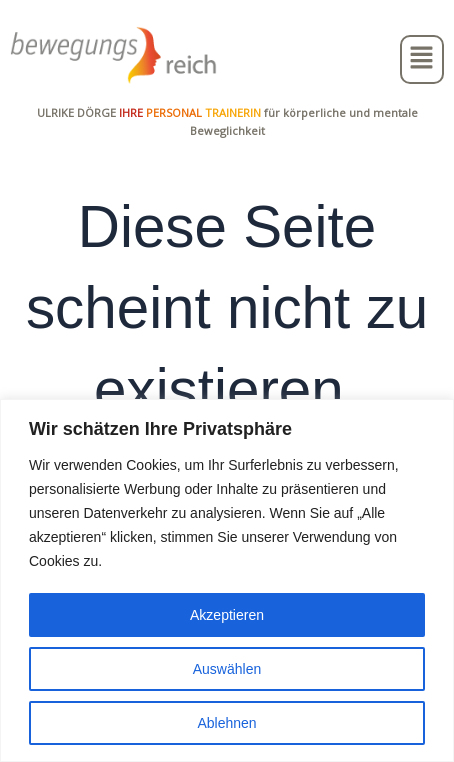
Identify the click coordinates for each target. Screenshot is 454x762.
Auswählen (227, 669)
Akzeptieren (227, 615)
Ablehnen (226, 723)
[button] (422, 59)
